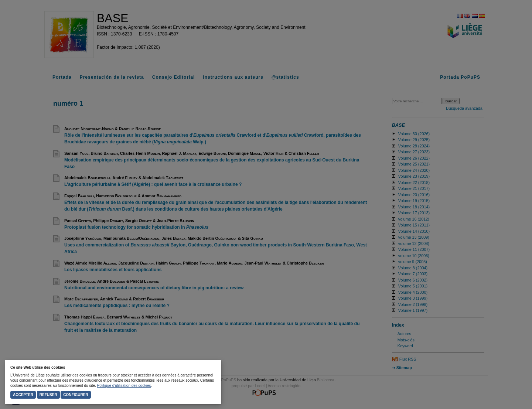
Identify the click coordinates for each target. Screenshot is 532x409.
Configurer (76, 395)
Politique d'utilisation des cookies (124, 386)
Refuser (48, 395)
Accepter (23, 395)
